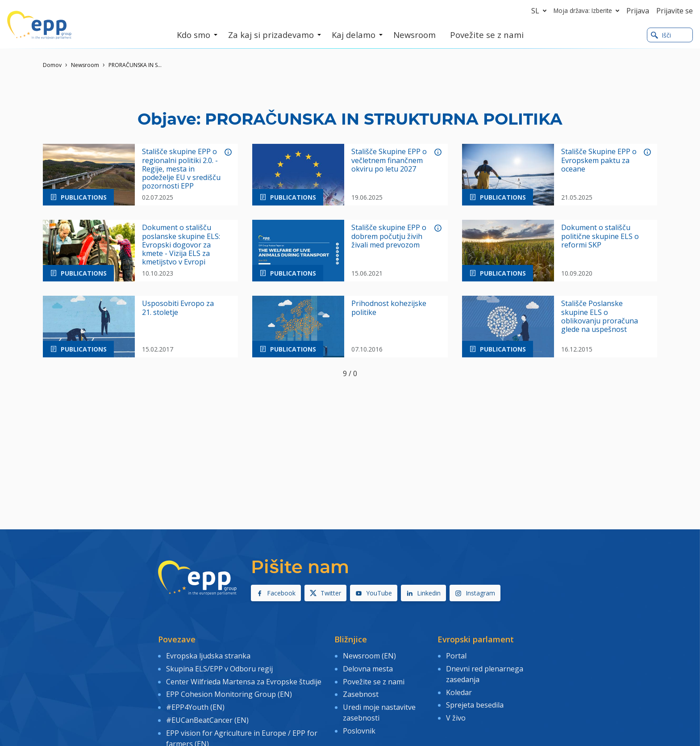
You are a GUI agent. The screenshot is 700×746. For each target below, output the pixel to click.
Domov (52, 65)
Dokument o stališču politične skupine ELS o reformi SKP (600, 236)
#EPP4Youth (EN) (195, 707)
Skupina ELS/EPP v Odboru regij (219, 668)
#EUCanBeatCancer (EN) (207, 720)
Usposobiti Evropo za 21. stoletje (178, 308)
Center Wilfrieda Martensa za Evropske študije (244, 681)
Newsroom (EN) (369, 656)
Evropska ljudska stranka (208, 656)
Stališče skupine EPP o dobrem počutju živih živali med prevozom (389, 236)
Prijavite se (675, 11)
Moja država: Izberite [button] (588, 11)
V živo (456, 718)
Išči (661, 35)
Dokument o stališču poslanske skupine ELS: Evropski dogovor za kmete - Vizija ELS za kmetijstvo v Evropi (181, 245)
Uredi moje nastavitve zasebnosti (379, 712)
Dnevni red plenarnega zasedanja (485, 674)
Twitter (325, 593)
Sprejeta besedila (475, 705)
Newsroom (85, 65)
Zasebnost (361, 694)
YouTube (374, 593)
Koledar (459, 692)
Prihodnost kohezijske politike (389, 308)
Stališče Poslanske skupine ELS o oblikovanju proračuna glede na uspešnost (600, 316)
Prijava (638, 11)
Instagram (475, 593)
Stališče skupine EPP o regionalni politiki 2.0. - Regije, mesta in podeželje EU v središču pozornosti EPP (181, 169)
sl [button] (541, 11)
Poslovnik (359, 730)
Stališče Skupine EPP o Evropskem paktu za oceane (599, 160)
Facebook (276, 593)
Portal (456, 656)
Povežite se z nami (374, 681)
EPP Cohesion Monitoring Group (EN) (229, 694)
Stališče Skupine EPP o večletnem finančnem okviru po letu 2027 (389, 160)
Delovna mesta (368, 668)
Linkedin (423, 593)
